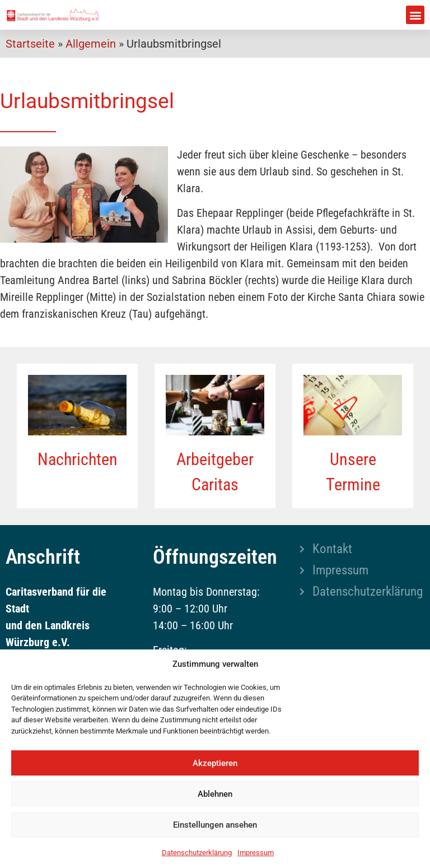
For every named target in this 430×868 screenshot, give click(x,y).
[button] (415, 15)
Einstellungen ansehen (215, 825)
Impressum (256, 853)
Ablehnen (215, 794)
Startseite (30, 44)
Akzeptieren (215, 763)
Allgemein (91, 44)
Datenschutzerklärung (197, 853)
